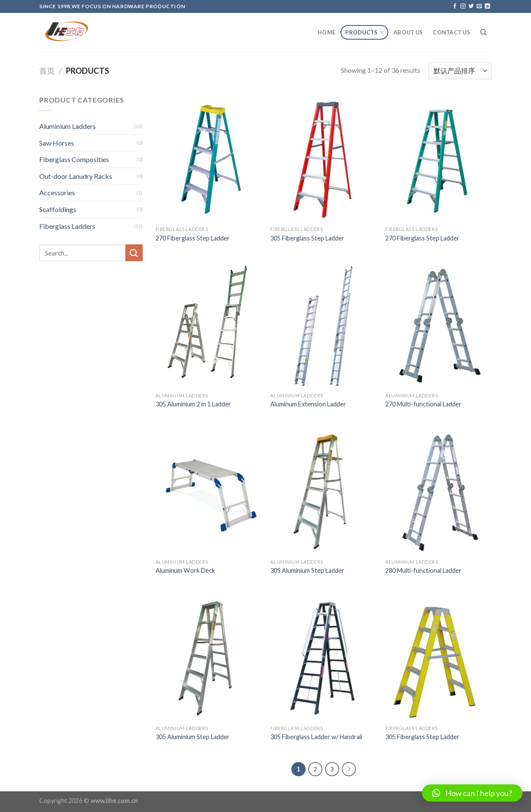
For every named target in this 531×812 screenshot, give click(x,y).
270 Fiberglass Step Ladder (193, 238)
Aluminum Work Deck (185, 570)
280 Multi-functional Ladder (423, 570)
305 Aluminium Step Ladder (307, 570)
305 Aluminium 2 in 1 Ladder (193, 404)
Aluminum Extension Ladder (308, 404)
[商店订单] (460, 71)
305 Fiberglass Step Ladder (307, 238)
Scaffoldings (58, 209)
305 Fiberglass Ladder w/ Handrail (316, 737)
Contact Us (451, 32)
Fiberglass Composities (74, 159)
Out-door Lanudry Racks (76, 176)
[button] (472, 793)
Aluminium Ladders (67, 126)
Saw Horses (57, 143)
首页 (47, 71)
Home (326, 32)
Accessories (57, 192)
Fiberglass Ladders (67, 226)
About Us (408, 32)
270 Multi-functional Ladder (423, 404)
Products (364, 32)
